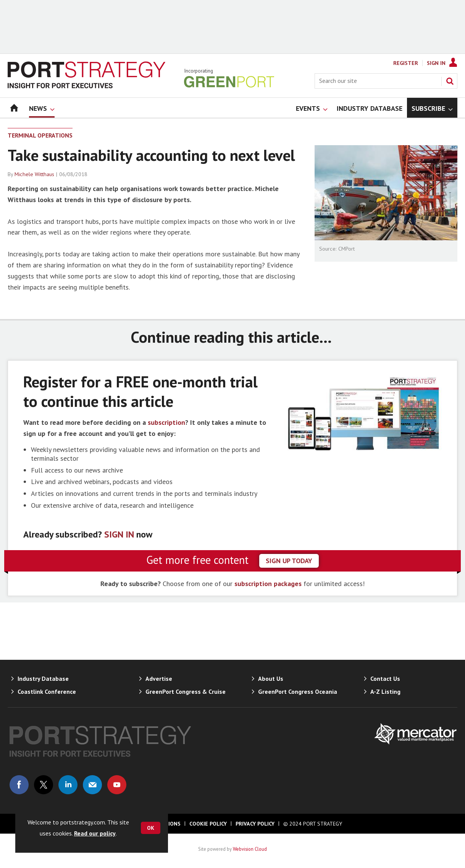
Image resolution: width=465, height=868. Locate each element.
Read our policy (95, 833)
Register (406, 63)
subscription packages (268, 584)
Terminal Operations (40, 135)
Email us (92, 785)
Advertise (159, 679)
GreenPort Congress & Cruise (186, 691)
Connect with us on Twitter (44, 785)
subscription (166, 422)
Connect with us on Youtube (117, 785)
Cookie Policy (208, 824)
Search (450, 81)
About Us (271, 679)
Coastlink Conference (47, 691)
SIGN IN (119, 534)
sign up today (289, 561)
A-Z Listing (385, 691)
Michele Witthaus (34, 174)
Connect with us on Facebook (19, 785)
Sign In (436, 63)
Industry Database (43, 679)
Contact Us (385, 679)
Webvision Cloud (250, 849)
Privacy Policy (255, 824)
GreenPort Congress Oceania (298, 691)
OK (151, 828)
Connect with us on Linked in (68, 785)
